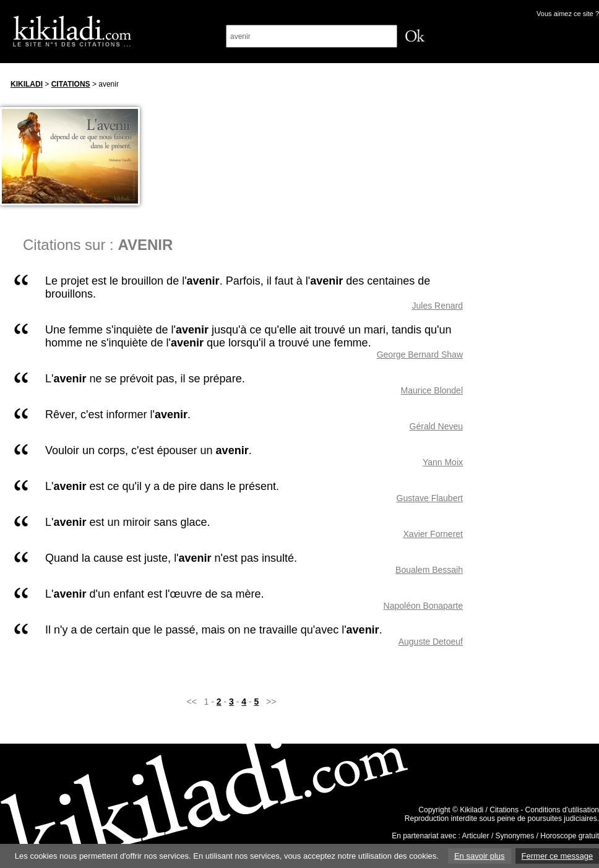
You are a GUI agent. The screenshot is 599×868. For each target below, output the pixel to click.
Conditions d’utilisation (562, 810)
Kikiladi (27, 84)
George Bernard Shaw (420, 355)
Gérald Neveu (436, 426)
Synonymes (515, 836)
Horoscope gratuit (570, 836)
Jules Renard (438, 306)
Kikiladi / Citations (489, 810)
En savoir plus (480, 856)
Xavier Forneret (433, 534)
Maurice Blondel (432, 390)
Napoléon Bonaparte (423, 606)
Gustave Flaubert (430, 498)
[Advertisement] (543, 259)
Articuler (476, 836)
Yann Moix (443, 462)
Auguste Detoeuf (431, 642)
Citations (71, 84)
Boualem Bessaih (429, 570)
